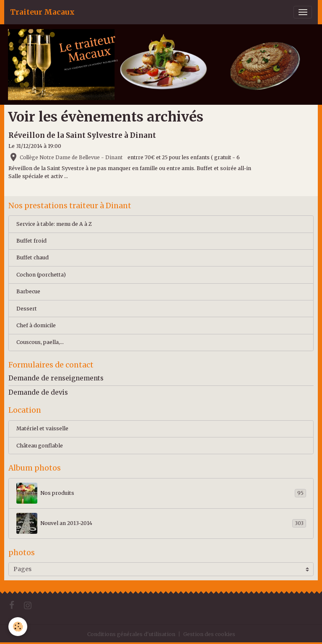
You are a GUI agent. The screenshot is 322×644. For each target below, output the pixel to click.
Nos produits (161, 493)
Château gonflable (40, 446)
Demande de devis (38, 392)
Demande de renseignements (56, 378)
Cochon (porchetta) (41, 275)
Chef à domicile (36, 325)
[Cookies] (18, 627)
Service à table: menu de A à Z (54, 224)
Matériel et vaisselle (42, 428)
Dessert (27, 309)
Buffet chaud (32, 257)
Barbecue (28, 291)
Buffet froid (31, 241)
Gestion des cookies (209, 634)
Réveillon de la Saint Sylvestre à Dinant (82, 135)
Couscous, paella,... (40, 342)
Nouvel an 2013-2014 (161, 523)
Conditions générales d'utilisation (131, 634)
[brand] (42, 12)
